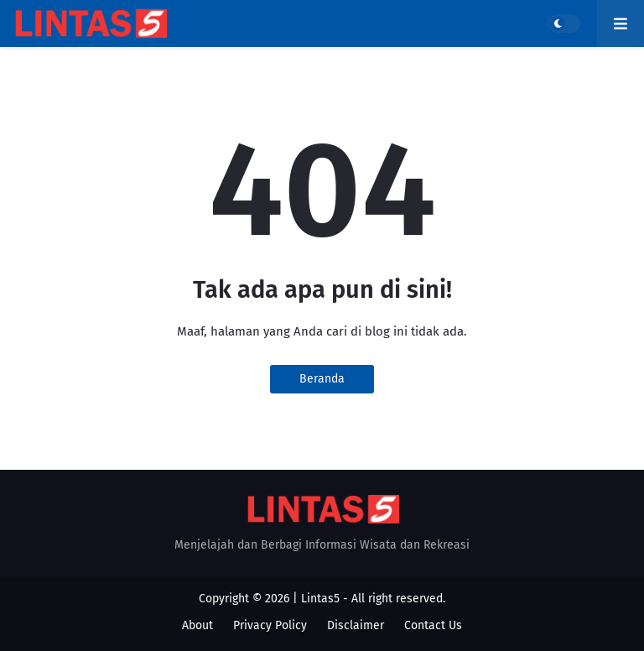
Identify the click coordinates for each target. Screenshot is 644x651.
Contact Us (433, 625)
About (197, 625)
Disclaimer (356, 625)
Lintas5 (320, 599)
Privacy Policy (270, 625)
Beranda (322, 379)
